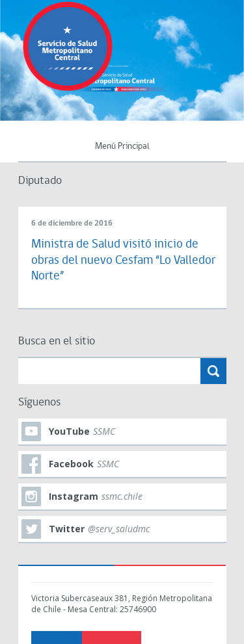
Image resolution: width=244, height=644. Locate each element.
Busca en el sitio (57, 341)
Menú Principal (122, 147)
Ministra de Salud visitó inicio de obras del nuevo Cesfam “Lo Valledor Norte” (123, 261)
